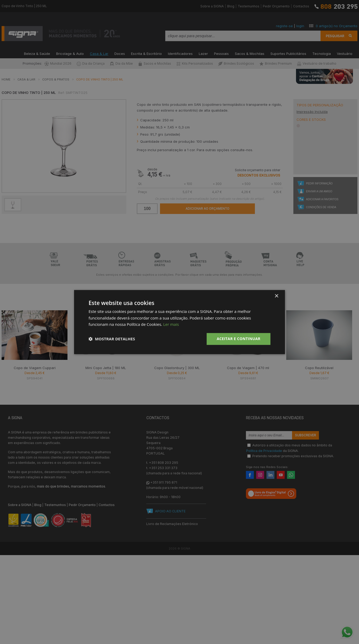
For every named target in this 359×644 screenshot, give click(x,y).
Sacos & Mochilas (250, 53)
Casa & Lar (99, 53)
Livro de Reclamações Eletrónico (172, 524)
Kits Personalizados (195, 63)
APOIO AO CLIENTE (170, 511)
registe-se (284, 26)
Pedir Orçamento (276, 6)
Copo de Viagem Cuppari (35, 368)
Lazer (203, 53)
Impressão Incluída (312, 112)
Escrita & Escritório (146, 53)
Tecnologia (322, 53)
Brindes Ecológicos (236, 63)
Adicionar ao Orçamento (207, 209)
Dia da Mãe (121, 63)
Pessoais (221, 53)
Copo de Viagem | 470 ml (248, 368)
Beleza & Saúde (37, 53)
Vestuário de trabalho (317, 63)
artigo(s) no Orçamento (337, 26)
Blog (231, 6)
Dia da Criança (91, 63)
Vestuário (345, 53)
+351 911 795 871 (164, 482)
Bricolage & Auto (70, 53)
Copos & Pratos (56, 79)
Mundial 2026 (58, 63)
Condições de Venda (321, 207)
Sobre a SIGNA (212, 6)
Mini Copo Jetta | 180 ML (106, 368)
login (300, 26)
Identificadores (180, 53)
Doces (120, 53)
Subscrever (305, 435)
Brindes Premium (276, 63)
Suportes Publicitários (288, 53)
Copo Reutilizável (319, 368)
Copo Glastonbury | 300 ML (177, 368)
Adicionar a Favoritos (322, 199)
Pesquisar (335, 36)
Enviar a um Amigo (319, 191)
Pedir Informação (319, 183)
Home (6, 79)
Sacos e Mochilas (155, 63)
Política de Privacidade (264, 450)
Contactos (301, 6)
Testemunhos (249, 6)
